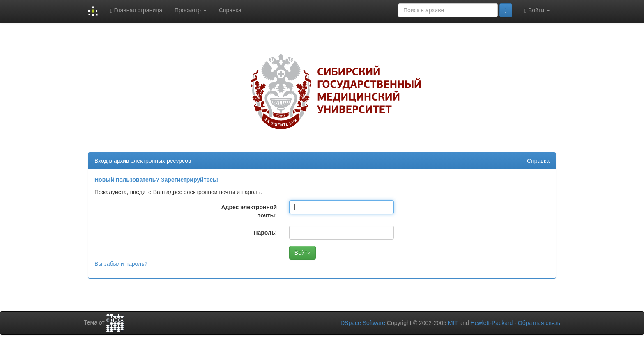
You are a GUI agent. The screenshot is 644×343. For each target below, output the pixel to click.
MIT (453, 323)
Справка (230, 10)
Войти (537, 10)
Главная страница (136, 10)
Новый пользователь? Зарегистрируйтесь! (156, 180)
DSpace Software (363, 323)
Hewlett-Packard (492, 323)
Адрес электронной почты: (249, 211)
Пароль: (265, 233)
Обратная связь (539, 323)
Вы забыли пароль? (121, 264)
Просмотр (191, 10)
